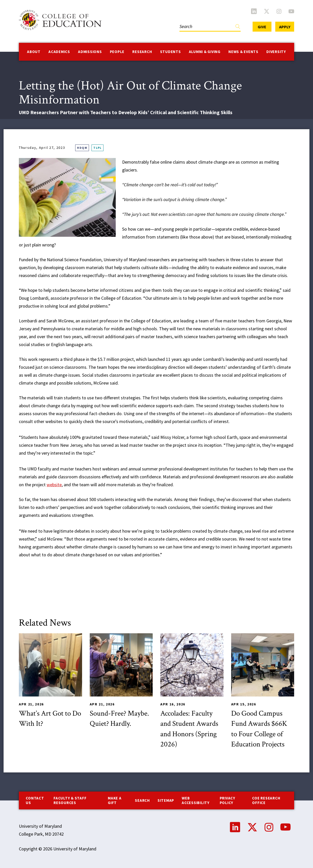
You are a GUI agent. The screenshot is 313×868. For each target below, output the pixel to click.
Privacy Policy (227, 800)
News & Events (243, 52)
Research (142, 52)
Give (262, 27)
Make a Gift (115, 800)
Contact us (35, 800)
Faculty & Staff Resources (70, 800)
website (54, 485)
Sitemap (166, 800)
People (117, 52)
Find (238, 28)
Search (142, 800)
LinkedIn (254, 11)
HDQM (82, 148)
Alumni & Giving (205, 52)
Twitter (267, 11)
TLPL (97, 148)
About (34, 52)
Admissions (90, 52)
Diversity (276, 52)
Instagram (279, 11)
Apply (285, 27)
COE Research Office (266, 800)
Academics (59, 52)
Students (171, 52)
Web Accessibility (196, 800)
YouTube (291, 11)
